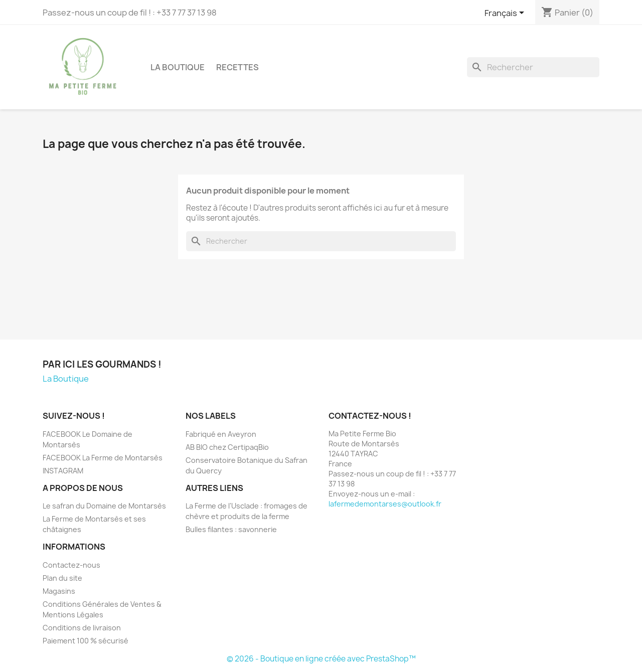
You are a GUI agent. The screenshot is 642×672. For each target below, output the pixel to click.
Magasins (59, 591)
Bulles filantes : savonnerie (231, 529)
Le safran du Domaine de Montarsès (104, 506)
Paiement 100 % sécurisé (86, 641)
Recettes (237, 67)
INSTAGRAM (63, 471)
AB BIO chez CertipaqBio (227, 447)
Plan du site (62, 578)
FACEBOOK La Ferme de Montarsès (103, 458)
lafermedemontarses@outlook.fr (385, 504)
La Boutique (178, 67)
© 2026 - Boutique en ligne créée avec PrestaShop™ (321, 659)
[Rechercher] (533, 67)
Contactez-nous (71, 565)
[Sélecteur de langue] (506, 14)
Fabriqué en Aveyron (221, 434)
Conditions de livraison (82, 628)
